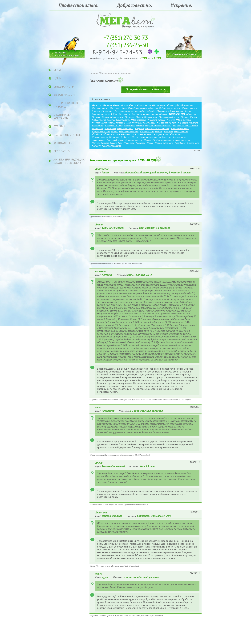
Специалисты (64, 87)
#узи (120, 143)
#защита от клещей (102, 114)
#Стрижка (114, 137)
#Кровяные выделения (169, 117)
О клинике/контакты (62, 116)
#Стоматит (176, 134)
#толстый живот (115, 140)
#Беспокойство (120, 105)
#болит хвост (144, 105)
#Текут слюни (138, 137)
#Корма (105, 117)
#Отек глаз (110, 128)
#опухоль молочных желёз (185, 126)
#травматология (134, 140)
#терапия (167, 137)
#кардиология (138, 114)
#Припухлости (147, 131)
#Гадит (162, 108)
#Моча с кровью (184, 120)
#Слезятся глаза (112, 134)
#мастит (152, 120)
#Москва (171, 120)
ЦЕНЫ (58, 78)
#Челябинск (180, 143)
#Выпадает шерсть (137, 108)
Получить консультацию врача (67, 53)
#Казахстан (124, 114)
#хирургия (140, 143)
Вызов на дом (64, 95)
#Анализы (107, 105)
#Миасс (162, 120)
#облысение (129, 126)
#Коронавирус (117, 117)
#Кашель (163, 114)
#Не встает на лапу (166, 123)
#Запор (188, 111)
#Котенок (129, 117)
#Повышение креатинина (157, 128)
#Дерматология (122, 111)
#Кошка (139, 117)
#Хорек (150, 143)
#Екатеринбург (139, 111)
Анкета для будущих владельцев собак (69, 161)
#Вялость (153, 108)
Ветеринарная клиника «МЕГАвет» (125, 20)
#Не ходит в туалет (188, 123)
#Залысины (162, 111)
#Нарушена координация (144, 123)
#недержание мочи (114, 126)
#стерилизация (161, 134)
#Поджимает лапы (180, 128)
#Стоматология (100, 137)
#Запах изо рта (176, 111)
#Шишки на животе (111, 146)
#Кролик (185, 117)
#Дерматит (107, 111)
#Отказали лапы (125, 128)
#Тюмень (96, 143)
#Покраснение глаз (101, 131)
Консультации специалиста (115, 73)
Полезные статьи (67, 135)
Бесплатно (62, 151)
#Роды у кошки (181, 131)
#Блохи (132, 105)
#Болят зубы (173, 105)
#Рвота (159, 131)
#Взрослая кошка (100, 108)
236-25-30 (126, 45)
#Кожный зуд (177, 114)
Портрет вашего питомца (66, 105)
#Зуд (115, 114)
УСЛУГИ (59, 70)
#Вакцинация (187, 105)
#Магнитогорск (139, 120)
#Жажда (151, 111)
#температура (153, 137)
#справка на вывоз (144, 134)
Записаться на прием (184, 44)
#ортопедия (97, 128)
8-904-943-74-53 (119, 52)
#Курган (194, 117)
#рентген (168, 131)
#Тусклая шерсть (181, 140)
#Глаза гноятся (189, 108)
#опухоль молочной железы (158, 126)
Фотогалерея (63, 143)
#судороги (125, 137)
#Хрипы (158, 143)
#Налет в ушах (123, 123)
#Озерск (140, 126)
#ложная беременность (118, 120)
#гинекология (174, 108)
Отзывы (59, 126)
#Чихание (96, 146)
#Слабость (97, 134)
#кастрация (152, 114)
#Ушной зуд (129, 143)
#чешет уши (193, 143)
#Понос (114, 131)
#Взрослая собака (118, 108)
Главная (94, 73)
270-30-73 (126, 38)
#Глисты (96, 111)
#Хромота (168, 143)
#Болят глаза (159, 105)
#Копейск (96, 117)
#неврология (97, 126)
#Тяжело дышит (109, 143)
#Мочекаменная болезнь (103, 123)
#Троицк (147, 140)
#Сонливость (127, 134)
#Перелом (139, 128)
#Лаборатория (99, 120)
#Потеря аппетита (129, 131)
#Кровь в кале (151, 117)
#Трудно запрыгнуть (162, 140)
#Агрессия (96, 105)
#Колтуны (191, 114)
